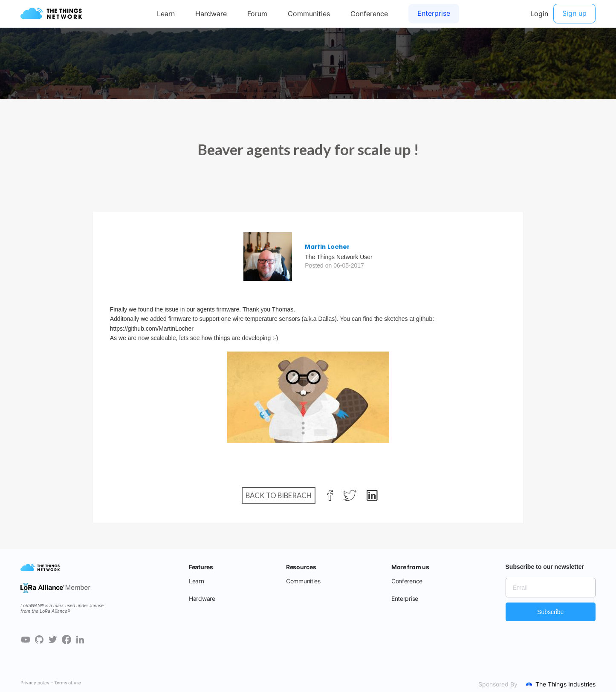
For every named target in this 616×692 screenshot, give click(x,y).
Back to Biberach (279, 495)
